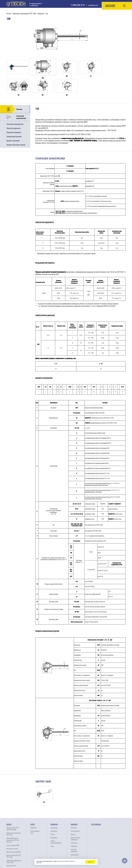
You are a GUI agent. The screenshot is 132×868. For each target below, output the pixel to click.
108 (47, 14)
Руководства (54, 812)
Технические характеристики (21, 98)
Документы (54, 806)
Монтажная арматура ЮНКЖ (14, 833)
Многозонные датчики (12, 830)
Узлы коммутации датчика (13, 860)
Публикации (74, 827)
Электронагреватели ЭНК (13, 854)
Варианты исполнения (13, 122)
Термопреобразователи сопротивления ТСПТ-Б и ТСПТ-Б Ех (13, 821)
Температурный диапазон (14, 118)
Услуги (32, 806)
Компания (74, 806)
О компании (74, 809)
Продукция (41, 14)
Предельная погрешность (14, 114)
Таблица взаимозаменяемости (56, 823)
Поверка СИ (33, 809)
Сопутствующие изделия (13, 857)
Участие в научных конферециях (76, 820)
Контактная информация (74, 832)
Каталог (9, 14)
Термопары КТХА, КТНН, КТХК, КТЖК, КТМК (13, 810)
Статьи (52, 827)
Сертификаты (54, 809)
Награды (73, 816)
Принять (90, 862)
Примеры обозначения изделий (16, 126)
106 (44, 783)
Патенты (53, 816)
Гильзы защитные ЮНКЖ (13, 827)
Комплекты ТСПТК (11, 847)
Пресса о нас (74, 824)
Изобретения (54, 819)
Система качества (75, 812)
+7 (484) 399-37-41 (78, 5)
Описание (19, 90)
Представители (75, 836)
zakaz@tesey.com (93, 5)
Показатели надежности (14, 109)
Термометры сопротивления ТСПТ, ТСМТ (24, 14)
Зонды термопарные (12, 850)
